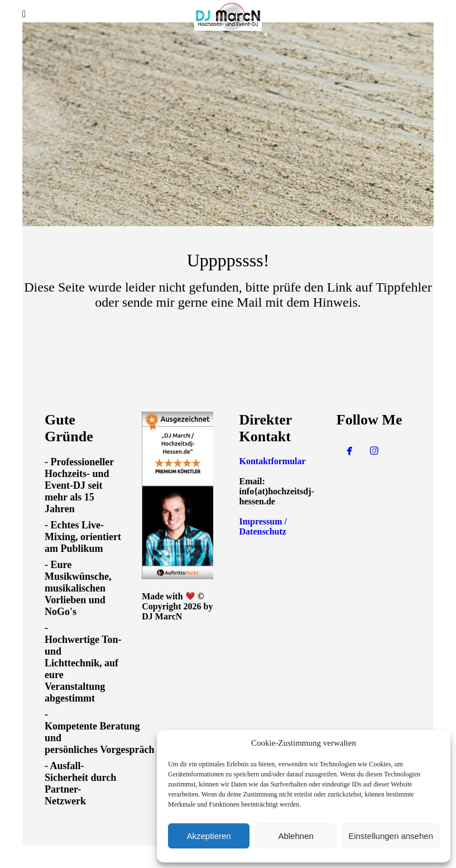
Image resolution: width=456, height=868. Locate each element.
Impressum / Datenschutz (263, 526)
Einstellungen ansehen (391, 836)
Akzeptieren (208, 836)
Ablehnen (296, 836)
